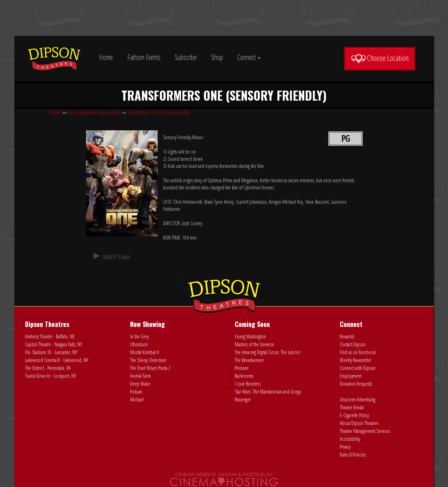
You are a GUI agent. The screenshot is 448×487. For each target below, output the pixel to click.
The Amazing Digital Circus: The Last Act (267, 352)
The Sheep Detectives (148, 360)
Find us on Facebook (358, 352)
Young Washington (250, 336)
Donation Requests (356, 384)
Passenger (243, 399)
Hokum (136, 392)
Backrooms (244, 376)
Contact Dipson (353, 344)
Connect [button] (249, 57)
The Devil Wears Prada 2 (150, 368)
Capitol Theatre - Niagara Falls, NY (54, 344)
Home (106, 57)
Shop (217, 57)
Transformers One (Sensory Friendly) (159, 112)
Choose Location (380, 58)
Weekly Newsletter (356, 360)
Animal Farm (140, 376)
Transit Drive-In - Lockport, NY (51, 376)
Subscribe (186, 57)
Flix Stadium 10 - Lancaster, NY (51, 352)
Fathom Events (144, 57)
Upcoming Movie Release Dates (94, 112)
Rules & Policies (353, 455)
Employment (351, 376)
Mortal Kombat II (145, 352)
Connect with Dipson (358, 368)
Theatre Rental (352, 407)
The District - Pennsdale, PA (48, 368)
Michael (137, 399)
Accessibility (350, 439)
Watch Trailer (117, 257)
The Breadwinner (249, 360)
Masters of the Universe (254, 344)
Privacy (345, 447)
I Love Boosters (248, 384)
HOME (56, 112)
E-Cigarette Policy (354, 415)
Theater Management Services (365, 431)
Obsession (139, 344)
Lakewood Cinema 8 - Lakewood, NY (57, 360)
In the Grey (139, 336)
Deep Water (140, 384)
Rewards (347, 336)
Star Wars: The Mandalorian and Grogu (268, 392)
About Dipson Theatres (359, 423)
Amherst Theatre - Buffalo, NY (50, 336)
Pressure (242, 368)
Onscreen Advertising (358, 399)
